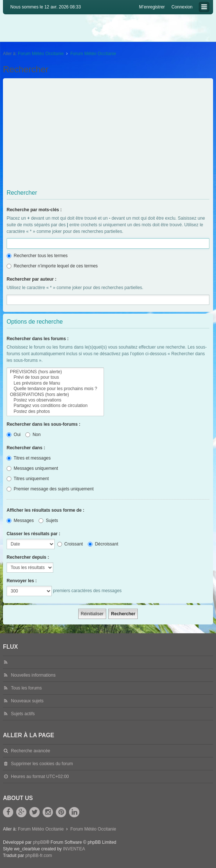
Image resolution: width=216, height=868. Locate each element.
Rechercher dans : (26, 448)
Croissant (70, 544)
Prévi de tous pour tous (55, 377)
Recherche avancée (31, 751)
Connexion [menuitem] (182, 7)
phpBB (39, 842)
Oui (14, 435)
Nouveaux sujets (27, 701)
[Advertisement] (109, 135)
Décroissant (103, 544)
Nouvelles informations (33, 675)
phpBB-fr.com (39, 856)
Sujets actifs (23, 714)
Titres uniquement (28, 479)
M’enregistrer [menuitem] (152, 7)
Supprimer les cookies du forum (42, 764)
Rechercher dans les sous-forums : (44, 424)
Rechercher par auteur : (31, 279)
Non (33, 435)
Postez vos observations (55, 400)
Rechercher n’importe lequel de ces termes (52, 266)
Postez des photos (55, 412)
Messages (20, 521)
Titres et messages (29, 458)
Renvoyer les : (22, 581)
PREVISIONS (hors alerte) (55, 372)
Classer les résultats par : (33, 534)
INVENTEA (74, 849)
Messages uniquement (32, 468)
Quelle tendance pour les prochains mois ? (55, 389)
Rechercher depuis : (28, 557)
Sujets (48, 521)
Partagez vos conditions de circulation (55, 406)
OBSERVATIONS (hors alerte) (55, 395)
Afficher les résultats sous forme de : (45, 510)
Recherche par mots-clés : (34, 210)
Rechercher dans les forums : (38, 339)
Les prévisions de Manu (55, 383)
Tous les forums (26, 688)
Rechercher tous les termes (37, 256)
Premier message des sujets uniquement (50, 489)
